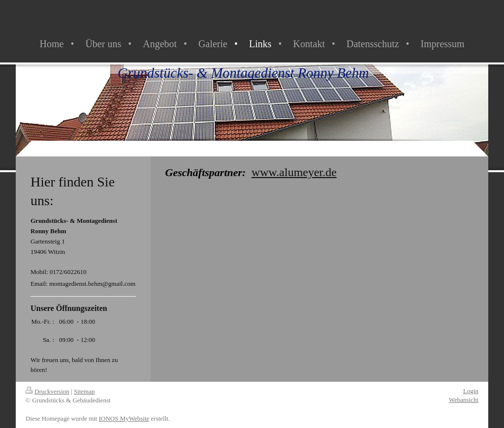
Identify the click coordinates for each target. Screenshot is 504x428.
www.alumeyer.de (294, 172)
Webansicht (464, 400)
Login (471, 391)
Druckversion (47, 391)
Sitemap (84, 391)
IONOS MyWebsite (124, 418)
